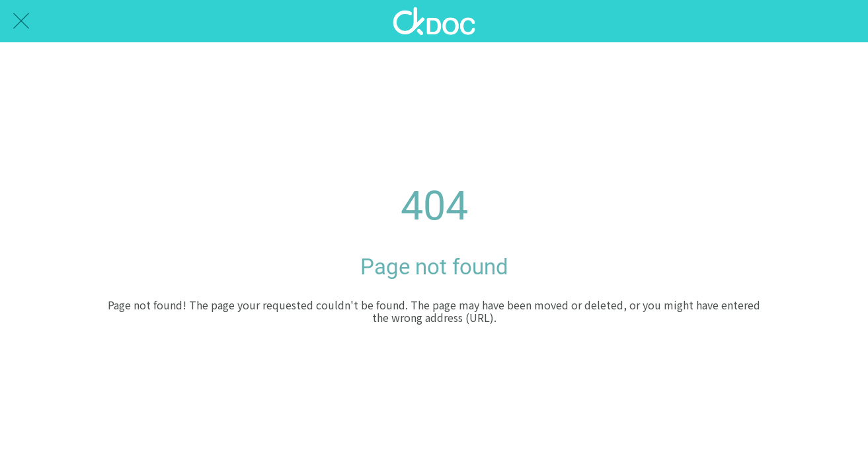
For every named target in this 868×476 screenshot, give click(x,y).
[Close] (21, 21)
